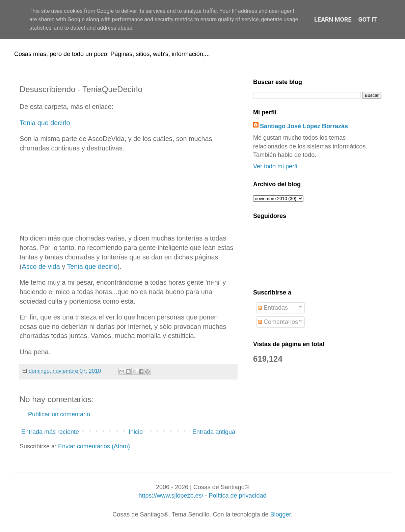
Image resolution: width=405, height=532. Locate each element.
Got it (368, 19)
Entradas (273, 308)
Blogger (281, 514)
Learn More (333, 19)
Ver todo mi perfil (276, 166)
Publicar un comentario (59, 414)
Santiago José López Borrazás (304, 126)
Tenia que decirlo (45, 123)
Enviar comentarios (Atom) (94, 446)
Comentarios (278, 322)
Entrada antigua (214, 432)
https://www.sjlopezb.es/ (171, 496)
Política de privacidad (237, 496)
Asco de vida (41, 267)
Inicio (136, 432)
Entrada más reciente (50, 432)
